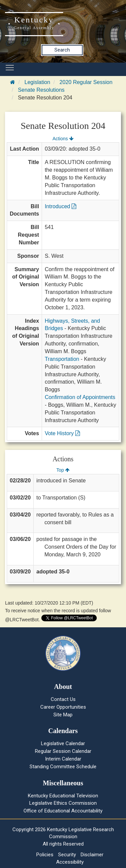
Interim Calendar (63, 759)
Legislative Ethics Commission (63, 803)
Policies (45, 855)
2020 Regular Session (86, 82)
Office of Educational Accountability (63, 811)
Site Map (63, 715)
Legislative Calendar (63, 743)
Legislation (37, 82)
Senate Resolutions (41, 90)
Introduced (60, 206)
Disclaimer (92, 855)
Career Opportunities (63, 707)
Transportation (62, 359)
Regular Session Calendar (63, 751)
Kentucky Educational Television (63, 796)
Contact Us (63, 699)
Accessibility (70, 862)
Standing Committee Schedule (63, 767)
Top (63, 470)
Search (62, 50)
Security (67, 855)
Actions (63, 139)
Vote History (62, 433)
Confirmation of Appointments (80, 397)
